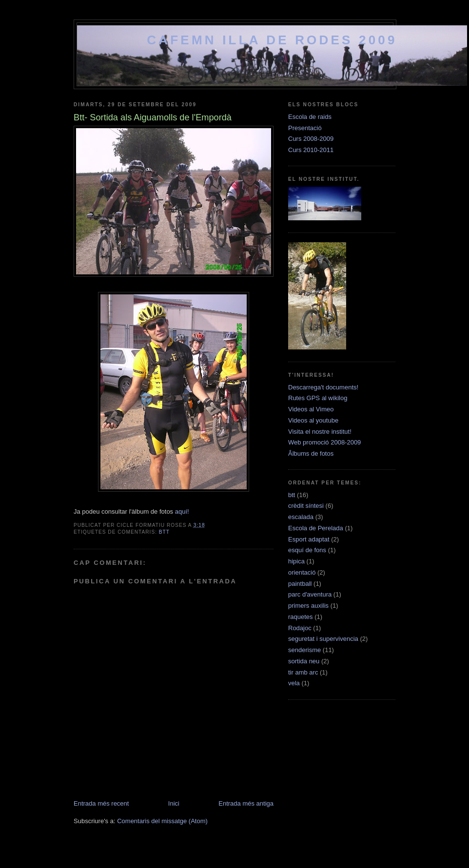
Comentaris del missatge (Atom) (162, 821)
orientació (302, 572)
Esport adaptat (309, 539)
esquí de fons (307, 550)
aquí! (182, 511)
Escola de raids (310, 117)
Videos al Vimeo (311, 409)
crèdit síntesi (306, 506)
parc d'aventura (310, 594)
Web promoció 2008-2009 (324, 442)
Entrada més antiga (246, 803)
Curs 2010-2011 (311, 150)
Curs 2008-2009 (311, 139)
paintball (300, 584)
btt (164, 532)
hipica (296, 561)
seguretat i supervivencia (323, 639)
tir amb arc (303, 672)
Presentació (305, 128)
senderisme (304, 650)
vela (294, 683)
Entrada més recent (101, 803)
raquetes (301, 617)
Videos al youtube (313, 420)
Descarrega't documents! (323, 387)
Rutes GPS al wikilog (318, 398)
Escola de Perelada (316, 528)
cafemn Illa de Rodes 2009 (272, 40)
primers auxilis (308, 606)
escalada (301, 517)
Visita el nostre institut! (320, 432)
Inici (174, 803)
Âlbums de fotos (311, 453)
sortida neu (304, 661)
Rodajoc (300, 628)
